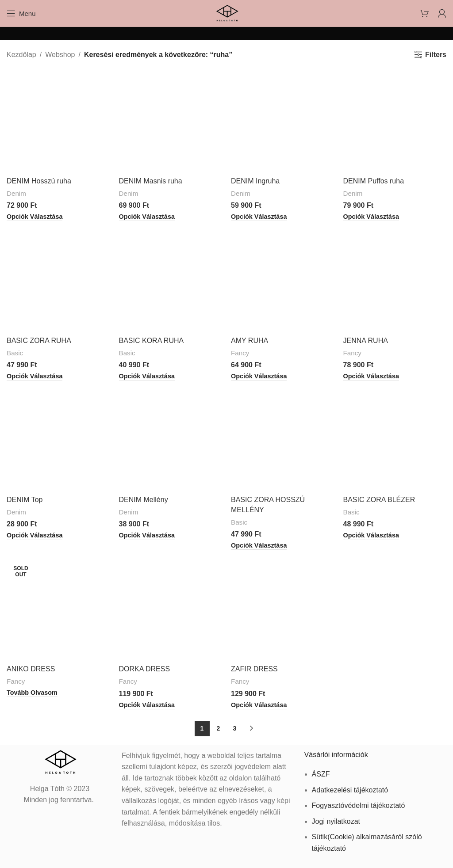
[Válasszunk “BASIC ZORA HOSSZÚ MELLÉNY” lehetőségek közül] (259, 546)
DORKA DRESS (145, 669)
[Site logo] (226, 13)
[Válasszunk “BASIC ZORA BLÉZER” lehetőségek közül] (371, 536)
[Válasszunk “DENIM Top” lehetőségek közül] (35, 536)
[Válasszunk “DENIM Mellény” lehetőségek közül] (147, 536)
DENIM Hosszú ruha (39, 181)
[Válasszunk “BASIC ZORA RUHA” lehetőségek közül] (35, 377)
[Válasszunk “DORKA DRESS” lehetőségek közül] (147, 705)
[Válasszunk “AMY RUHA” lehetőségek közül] (259, 377)
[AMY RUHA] (283, 280)
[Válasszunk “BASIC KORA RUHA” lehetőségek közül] (147, 377)
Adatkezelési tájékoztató (350, 790)
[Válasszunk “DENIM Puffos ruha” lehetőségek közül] (371, 217)
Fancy (240, 353)
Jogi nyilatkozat (336, 821)
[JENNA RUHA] (395, 280)
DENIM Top (25, 500)
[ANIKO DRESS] (58, 609)
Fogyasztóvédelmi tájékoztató (359, 805)
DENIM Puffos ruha (374, 181)
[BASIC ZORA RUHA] (58, 280)
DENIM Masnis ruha (151, 181)
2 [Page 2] (219, 728)
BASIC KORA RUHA (152, 341)
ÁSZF (321, 774)
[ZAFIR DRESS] (283, 609)
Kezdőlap (21, 55)
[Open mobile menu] (21, 13)
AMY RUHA (250, 341)
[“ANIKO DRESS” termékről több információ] (32, 693)
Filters (436, 55)
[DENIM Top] (58, 440)
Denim (16, 193)
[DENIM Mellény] (171, 440)
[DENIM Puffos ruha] (395, 121)
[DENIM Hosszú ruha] (58, 121)
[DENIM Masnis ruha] (171, 121)
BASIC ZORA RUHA (39, 341)
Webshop (60, 55)
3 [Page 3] (235, 728)
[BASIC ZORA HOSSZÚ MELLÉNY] (283, 440)
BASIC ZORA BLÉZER (379, 500)
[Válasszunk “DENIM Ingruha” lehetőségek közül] (259, 217)
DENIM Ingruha (255, 181)
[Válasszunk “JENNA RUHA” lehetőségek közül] (371, 377)
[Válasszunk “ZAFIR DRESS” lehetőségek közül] (259, 705)
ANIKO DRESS (31, 669)
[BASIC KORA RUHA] (171, 280)
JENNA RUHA (366, 341)
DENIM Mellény (144, 500)
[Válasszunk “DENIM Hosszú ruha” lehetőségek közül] (35, 217)
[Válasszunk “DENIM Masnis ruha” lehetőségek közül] (147, 217)
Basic (15, 353)
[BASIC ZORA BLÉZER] (395, 440)
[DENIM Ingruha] (283, 121)
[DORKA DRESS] (171, 609)
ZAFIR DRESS (254, 669)
